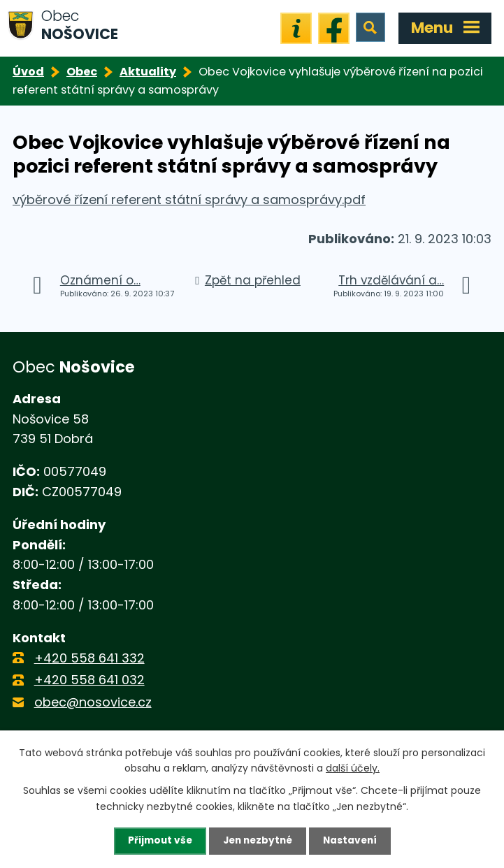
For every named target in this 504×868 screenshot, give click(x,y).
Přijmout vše (157, 841)
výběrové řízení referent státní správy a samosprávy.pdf (189, 200)
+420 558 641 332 (89, 658)
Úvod (28, 72)
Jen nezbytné (258, 841)
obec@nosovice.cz (93, 702)
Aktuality (148, 72)
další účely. (353, 767)
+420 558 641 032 (89, 680)
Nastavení (353, 841)
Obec (82, 72)
